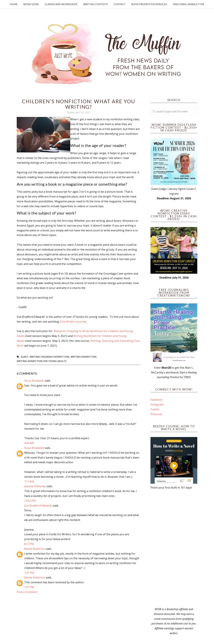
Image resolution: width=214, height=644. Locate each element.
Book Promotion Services (149, 4)
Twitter (155, 409)
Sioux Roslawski (34, 381)
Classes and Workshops (61, 4)
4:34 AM (29, 443)
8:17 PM (29, 544)
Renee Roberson (35, 549)
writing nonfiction (83, 357)
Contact (120, 4)
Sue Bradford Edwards (38, 506)
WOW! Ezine (31, 4)
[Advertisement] (174, 548)
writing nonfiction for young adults (42, 361)
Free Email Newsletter (188, 4)
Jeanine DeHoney (35, 486)
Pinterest (156, 414)
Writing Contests (95, 4)
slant (24, 357)
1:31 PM (29, 573)
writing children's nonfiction (49, 357)
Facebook (156, 400)
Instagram (157, 404)
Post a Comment (27, 592)
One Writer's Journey (73, 322)
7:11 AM (29, 482)
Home (14, 4)
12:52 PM (30, 501)
